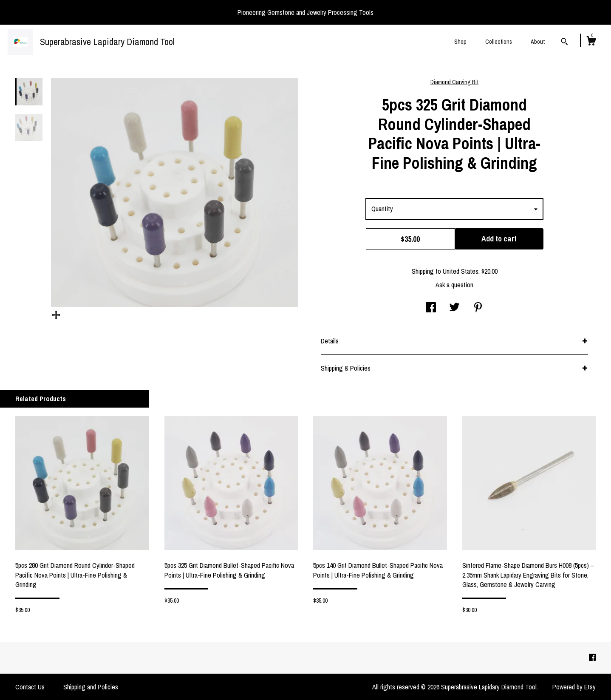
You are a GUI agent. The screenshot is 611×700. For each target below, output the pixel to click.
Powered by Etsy (574, 687)
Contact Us (30, 687)
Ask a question (454, 285)
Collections (499, 42)
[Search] (564, 43)
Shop (460, 42)
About (538, 42)
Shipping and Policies (91, 687)
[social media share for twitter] (454, 308)
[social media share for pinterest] (478, 308)
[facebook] (592, 657)
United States (461, 271)
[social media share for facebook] (431, 308)
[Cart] (591, 42)
